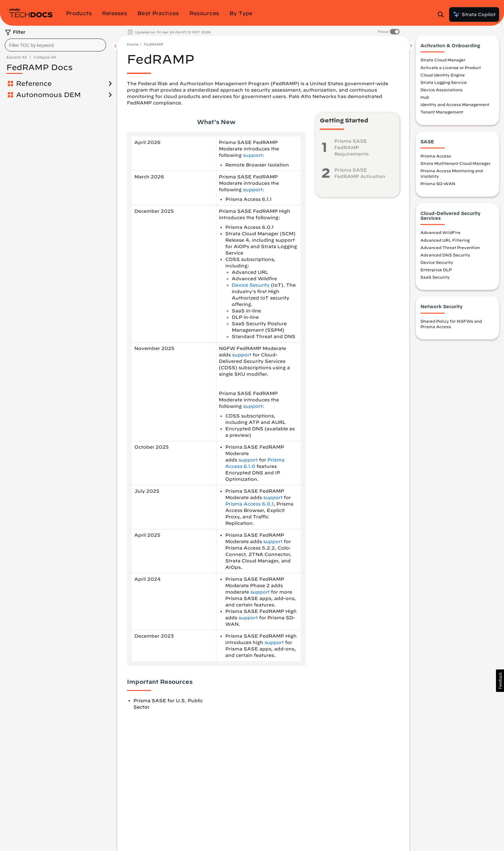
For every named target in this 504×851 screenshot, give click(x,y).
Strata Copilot (474, 14)
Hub (425, 97)
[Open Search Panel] (443, 14)
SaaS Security (435, 277)
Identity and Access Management (455, 104)
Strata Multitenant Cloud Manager (455, 163)
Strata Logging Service (444, 82)
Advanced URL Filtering (445, 240)
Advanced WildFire (441, 232)
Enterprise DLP (436, 270)
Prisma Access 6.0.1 (249, 504)
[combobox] (55, 45)
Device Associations (441, 90)
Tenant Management (442, 112)
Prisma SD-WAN (438, 184)
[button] (500, 681)
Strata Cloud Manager (443, 60)
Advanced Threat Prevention (450, 247)
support (253, 155)
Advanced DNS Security (445, 255)
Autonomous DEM (48, 95)
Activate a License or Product (451, 67)
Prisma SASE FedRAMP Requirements (351, 148)
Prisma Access (436, 156)
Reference (34, 83)
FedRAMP (153, 44)
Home (133, 44)
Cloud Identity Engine (443, 75)
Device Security (251, 285)
